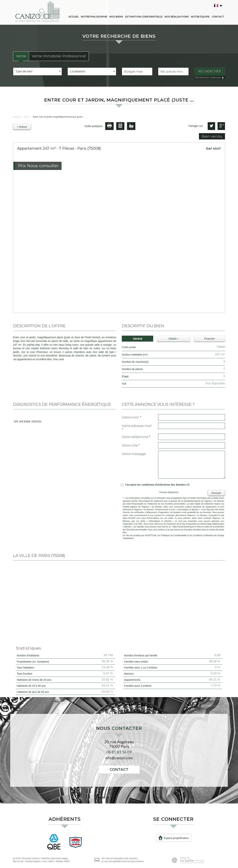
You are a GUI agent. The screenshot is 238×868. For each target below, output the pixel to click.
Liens (45, 861)
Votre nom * (131, 417)
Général (138, 339)
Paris (27, 117)
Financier (210, 339)
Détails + (174, 339)
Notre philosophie (94, 17)
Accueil (74, 17)
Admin (51, 861)
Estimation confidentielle (144, 17)
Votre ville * (131, 445)
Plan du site (18, 861)
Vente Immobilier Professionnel (59, 56)
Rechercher (210, 71)
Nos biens (116, 17)
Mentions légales (33, 861)
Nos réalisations (177, 17)
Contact (218, 17)
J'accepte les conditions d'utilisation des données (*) (157, 485)
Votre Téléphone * (136, 437)
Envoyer (216, 493)
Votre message (134, 454)
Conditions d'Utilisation (203, 535)
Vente (21, 56)
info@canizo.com (119, 758)
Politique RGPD (63, 861)
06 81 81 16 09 (119, 752)
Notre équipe (200, 17)
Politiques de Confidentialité (174, 535)
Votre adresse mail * (137, 428)
